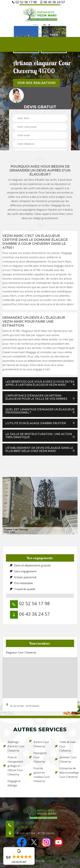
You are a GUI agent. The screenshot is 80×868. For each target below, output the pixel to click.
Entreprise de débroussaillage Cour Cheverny (66, 773)
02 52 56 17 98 (24, 2)
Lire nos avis (19, 862)
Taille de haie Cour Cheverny (65, 746)
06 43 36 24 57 (52, 2)
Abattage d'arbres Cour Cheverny (14, 746)
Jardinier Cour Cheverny (66, 759)
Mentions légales (57, 861)
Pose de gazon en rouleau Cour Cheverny (40, 775)
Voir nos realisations (36, 83)
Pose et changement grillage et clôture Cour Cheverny (13, 766)
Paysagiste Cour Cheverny (38, 757)
